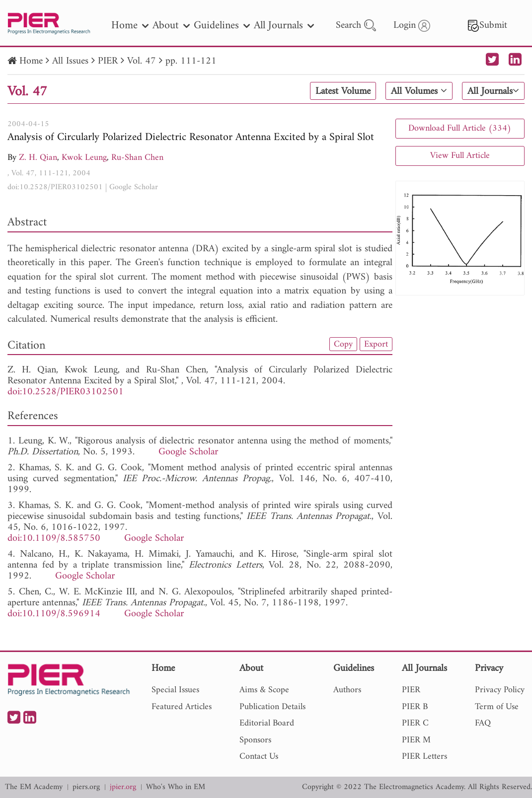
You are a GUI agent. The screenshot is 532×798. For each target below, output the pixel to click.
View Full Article (460, 156)
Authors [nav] (347, 690)
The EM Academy (34, 787)
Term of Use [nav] (497, 707)
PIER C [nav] (415, 723)
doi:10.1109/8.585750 (54, 539)
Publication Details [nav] (272, 707)
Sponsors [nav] (255, 740)
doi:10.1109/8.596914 (54, 614)
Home (31, 61)
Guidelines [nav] (222, 26)
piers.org (86, 787)
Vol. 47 (142, 61)
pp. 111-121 (191, 61)
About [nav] (171, 26)
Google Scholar (134, 187)
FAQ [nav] (483, 723)
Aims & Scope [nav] (264, 690)
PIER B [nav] (415, 707)
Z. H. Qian (38, 158)
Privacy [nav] (489, 669)
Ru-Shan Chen (137, 158)
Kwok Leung (84, 158)
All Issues (70, 61)
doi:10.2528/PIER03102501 (55, 187)
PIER (108, 61)
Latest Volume (343, 91)
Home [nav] (130, 26)
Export (376, 344)
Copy (343, 344)
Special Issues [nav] (175, 690)
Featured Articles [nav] (182, 707)
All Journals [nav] (284, 26)
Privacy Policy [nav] (500, 690)
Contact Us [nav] (259, 757)
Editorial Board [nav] (267, 723)
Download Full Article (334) (460, 128)
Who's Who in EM (176, 787)
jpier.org (123, 787)
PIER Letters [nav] (424, 757)
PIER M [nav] (416, 740)
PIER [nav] (411, 690)
